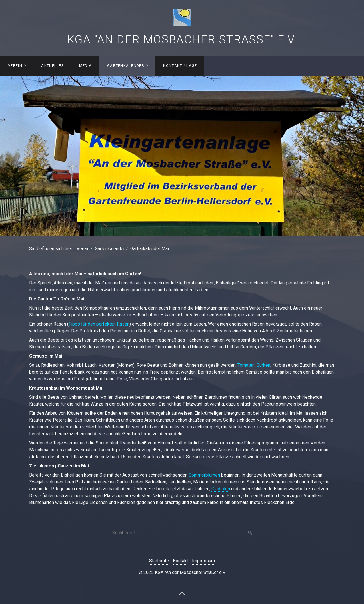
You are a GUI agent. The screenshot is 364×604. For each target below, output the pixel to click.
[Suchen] (250, 533)
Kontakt (180, 561)
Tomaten (246, 365)
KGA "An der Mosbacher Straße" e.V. (182, 40)
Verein (15, 66)
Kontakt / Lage (180, 66)
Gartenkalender (126, 66)
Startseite (159, 561)
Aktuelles (52, 66)
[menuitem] (17, 66)
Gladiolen (221, 489)
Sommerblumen (204, 475)
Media (85, 66)
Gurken (263, 365)
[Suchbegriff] (182, 533)
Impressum (203, 561)
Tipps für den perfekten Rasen (99, 324)
